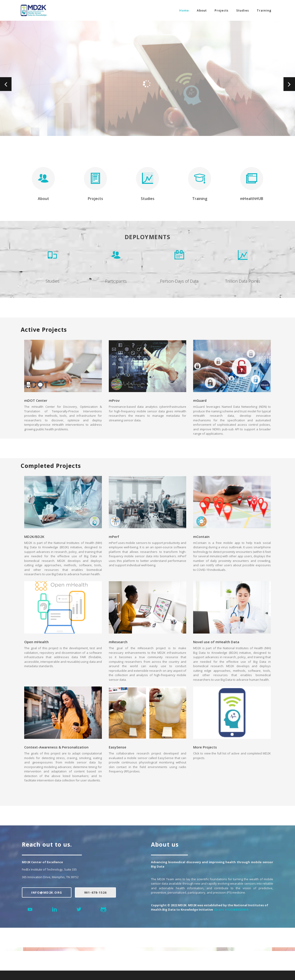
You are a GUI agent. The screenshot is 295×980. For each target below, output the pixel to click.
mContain (201, 537)
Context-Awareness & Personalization (56, 747)
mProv (114, 400)
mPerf (114, 537)
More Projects (205, 747)
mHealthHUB (252, 199)
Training (264, 10)
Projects (221, 10)
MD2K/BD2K (34, 537)
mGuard (200, 400)
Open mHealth (36, 642)
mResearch (118, 642)
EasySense (118, 747)
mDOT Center (36, 400)
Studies (243, 10)
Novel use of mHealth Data (216, 642)
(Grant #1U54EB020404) (231, 910)
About (202, 10)
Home (184, 10)
